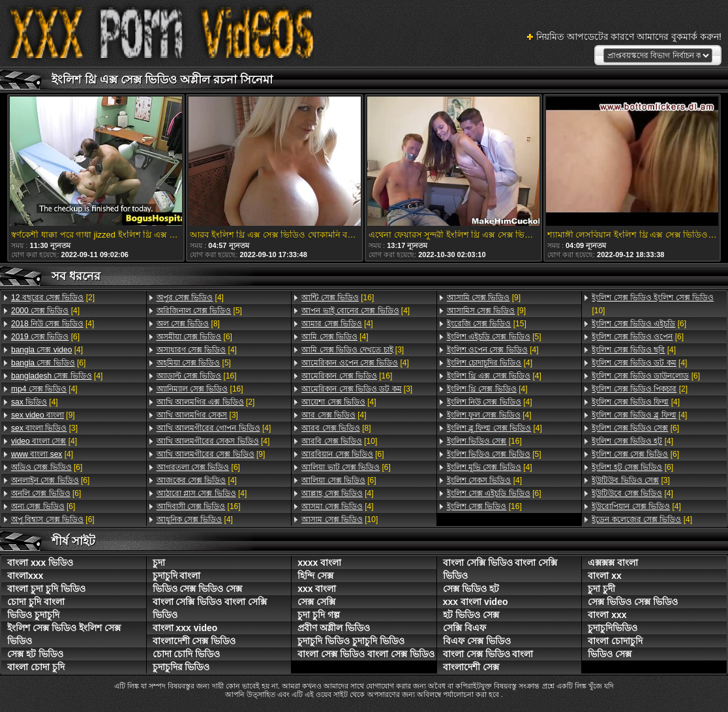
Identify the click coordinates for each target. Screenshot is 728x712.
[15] (487, 324)
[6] (45, 337)
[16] (197, 376)
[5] (199, 311)
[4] (45, 311)
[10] (339, 441)
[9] (43, 415)
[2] (53, 298)
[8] (188, 324)
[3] (44, 428)
